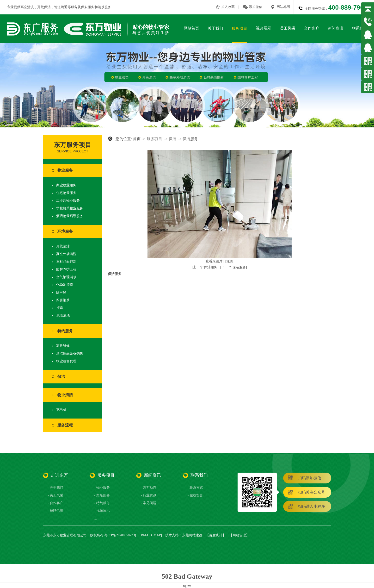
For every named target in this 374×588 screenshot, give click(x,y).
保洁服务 (190, 139)
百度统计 (216, 535)
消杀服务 (104, 7)
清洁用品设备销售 (70, 353)
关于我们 (215, 28)
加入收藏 (228, 7)
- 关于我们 (55, 488)
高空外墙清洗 (66, 254)
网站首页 (191, 28)
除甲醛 (61, 292)
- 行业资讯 (149, 495)
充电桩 (61, 410)
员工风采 (288, 28)
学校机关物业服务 (70, 208)
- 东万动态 (149, 488)
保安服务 (88, 7)
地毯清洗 (63, 316)
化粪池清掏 (65, 285)
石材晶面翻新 (66, 262)
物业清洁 (65, 395)
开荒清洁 (63, 246)
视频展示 (264, 28)
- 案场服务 (102, 495)
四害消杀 (63, 300)
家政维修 (63, 346)
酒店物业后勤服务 (70, 216)
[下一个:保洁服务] (234, 267)
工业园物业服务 (68, 201)
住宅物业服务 (66, 193)
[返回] (230, 261)
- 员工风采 (55, 495)
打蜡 (60, 308)
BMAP (145, 535)
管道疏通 (61, 7)
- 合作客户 (55, 503)
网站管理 (239, 535)
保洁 (61, 377)
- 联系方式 (195, 488)
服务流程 (65, 425)
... (96, 518)
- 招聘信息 (55, 511)
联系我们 (360, 28)
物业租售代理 (66, 361)
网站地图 (283, 7)
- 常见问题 (149, 503)
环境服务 (65, 231)
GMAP (156, 535)
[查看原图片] (214, 261)
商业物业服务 (66, 185)
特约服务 (65, 331)
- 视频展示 (102, 511)
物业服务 (65, 170)
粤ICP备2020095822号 (120, 535)
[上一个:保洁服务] (205, 267)
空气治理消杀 (66, 277)
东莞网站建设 (192, 535)
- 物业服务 (102, 488)
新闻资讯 (336, 28)
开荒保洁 (44, 7)
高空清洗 (27, 7)
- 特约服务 (102, 503)
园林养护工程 (66, 269)
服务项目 (239, 28)
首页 (137, 139)
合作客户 (312, 28)
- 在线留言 (195, 495)
